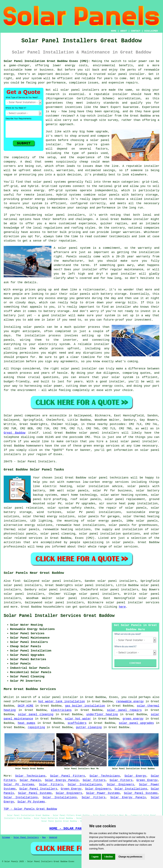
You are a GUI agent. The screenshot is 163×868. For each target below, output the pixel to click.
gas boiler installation (85, 706)
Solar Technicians (30, 776)
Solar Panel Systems (35, 793)
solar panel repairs (124, 710)
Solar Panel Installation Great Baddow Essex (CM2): (47, 61)
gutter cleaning (89, 727)
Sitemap (6, 838)
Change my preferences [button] (130, 857)
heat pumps (27, 723)
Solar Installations (85, 785)
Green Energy (147, 780)
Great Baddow (14, 433)
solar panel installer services (133, 603)
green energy (133, 719)
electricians (61, 710)
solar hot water (78, 719)
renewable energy (130, 701)
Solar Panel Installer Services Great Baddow (59, 616)
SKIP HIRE (26, 706)
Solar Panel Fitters (67, 776)
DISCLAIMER (151, 31)
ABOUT (124, 31)
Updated (53, 838)
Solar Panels (30, 780)
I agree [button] (95, 857)
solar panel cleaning (36, 714)
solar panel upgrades (136, 723)
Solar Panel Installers (38, 789)
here (122, 607)
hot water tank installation (62, 701)
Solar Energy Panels (62, 780)
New (44, 838)
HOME (114, 31)
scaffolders (77, 723)
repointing (36, 727)
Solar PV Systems (19, 785)
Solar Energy (135, 776)
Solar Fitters (94, 780)
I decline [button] (108, 857)
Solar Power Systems (103, 793)
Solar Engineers (120, 785)
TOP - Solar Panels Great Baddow (30, 809)
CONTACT (136, 31)
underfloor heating (102, 714)
